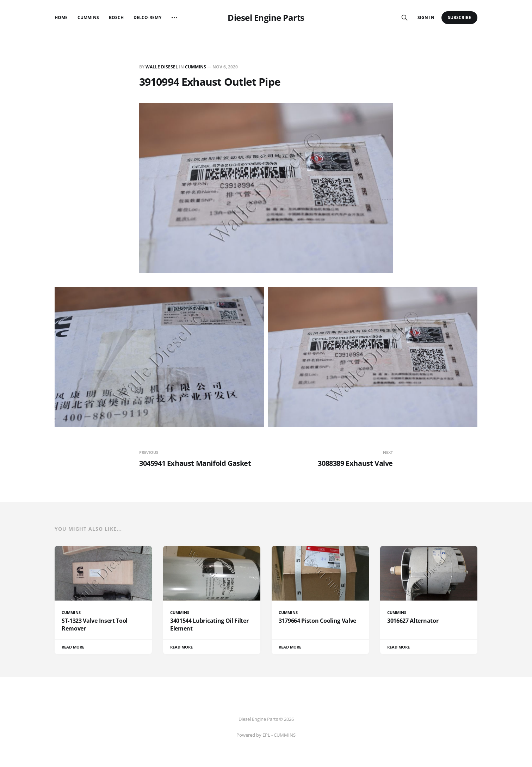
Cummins (88, 17)
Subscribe (460, 17)
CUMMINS (196, 67)
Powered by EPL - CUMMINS (266, 735)
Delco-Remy (147, 17)
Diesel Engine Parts (266, 18)
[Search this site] (404, 18)
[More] (174, 18)
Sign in (426, 17)
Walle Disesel (162, 67)
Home (61, 17)
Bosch (116, 17)
